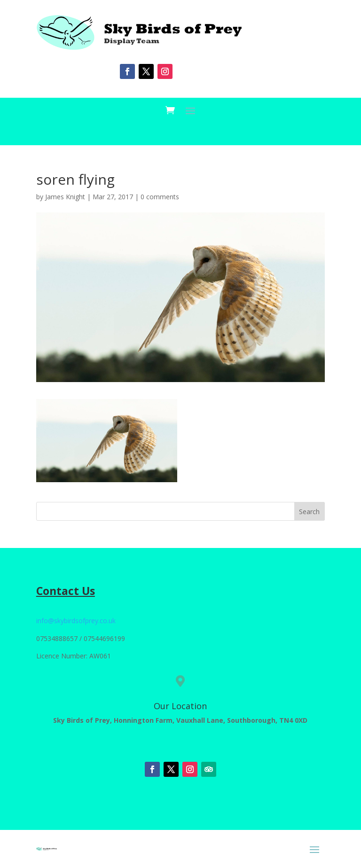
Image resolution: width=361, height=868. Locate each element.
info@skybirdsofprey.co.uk (76, 621)
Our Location (180, 706)
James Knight (65, 197)
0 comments (160, 197)
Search (309, 512)
